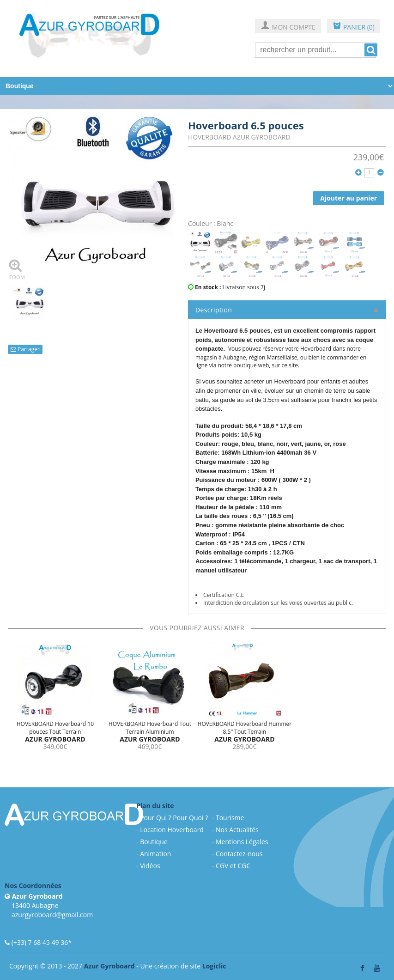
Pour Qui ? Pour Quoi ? (174, 818)
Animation (155, 854)
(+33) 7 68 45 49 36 (40, 942)
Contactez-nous (239, 854)
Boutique (154, 842)
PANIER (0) (354, 27)
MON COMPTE (288, 27)
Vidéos (150, 866)
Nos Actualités (237, 830)
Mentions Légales (242, 842)
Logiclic (214, 966)
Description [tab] (287, 310)
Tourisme (230, 818)
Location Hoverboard (172, 830)
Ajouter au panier (349, 198)
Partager (25, 349)
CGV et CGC (233, 866)
